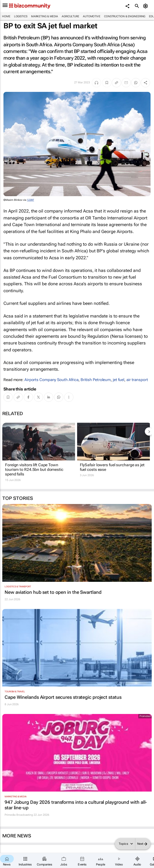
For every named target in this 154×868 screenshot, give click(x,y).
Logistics (21, 16)
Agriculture (70, 16)
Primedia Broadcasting (19, 815)
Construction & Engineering (125, 16)
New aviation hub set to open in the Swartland (53, 592)
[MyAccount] (146, 6)
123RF (31, 200)
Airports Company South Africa (51, 380)
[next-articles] (149, 431)
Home (6, 16)
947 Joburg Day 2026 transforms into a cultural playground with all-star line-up (76, 805)
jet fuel (119, 380)
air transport (137, 380)
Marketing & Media (45, 16)
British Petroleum (96, 380)
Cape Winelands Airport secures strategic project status (63, 697)
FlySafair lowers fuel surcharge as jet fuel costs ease (112, 467)
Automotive (92, 16)
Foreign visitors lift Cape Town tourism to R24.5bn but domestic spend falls (34, 470)
